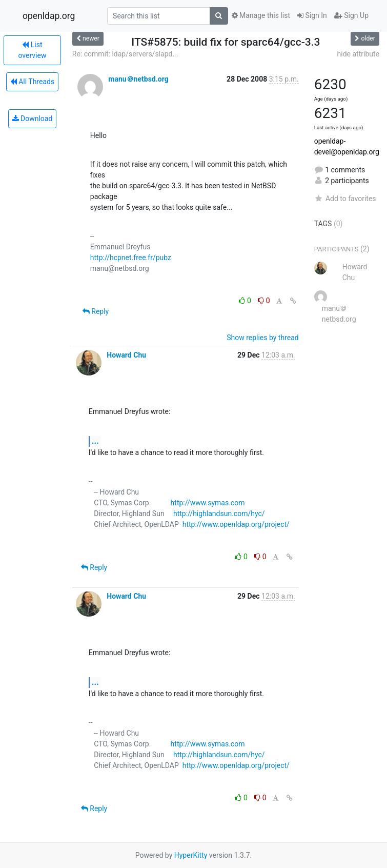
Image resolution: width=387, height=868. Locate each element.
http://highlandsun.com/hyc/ (219, 514)
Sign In (312, 15)
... (95, 441)
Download (33, 119)
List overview (32, 50)
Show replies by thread (263, 338)
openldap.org (49, 16)
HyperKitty (191, 855)
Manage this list (261, 15)
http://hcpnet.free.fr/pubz (131, 258)
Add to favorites (345, 199)
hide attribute (358, 54)
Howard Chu (126, 355)
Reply (96, 311)
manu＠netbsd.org (138, 79)
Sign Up (351, 15)
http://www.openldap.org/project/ (236, 524)
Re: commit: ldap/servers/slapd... (125, 54)
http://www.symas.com (208, 503)
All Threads (32, 82)
